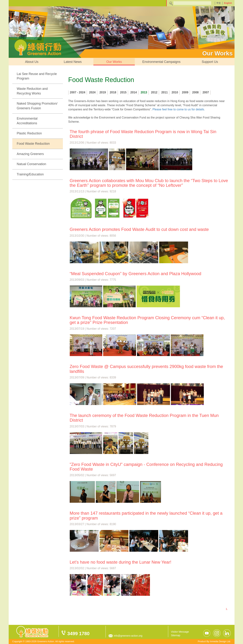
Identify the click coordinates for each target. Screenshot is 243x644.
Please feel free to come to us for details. (179, 109)
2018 (113, 92)
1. (227, 609)
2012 (154, 92)
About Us (32, 62)
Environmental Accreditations (27, 121)
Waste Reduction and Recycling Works (32, 91)
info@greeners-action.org (128, 636)
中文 (219, 3)
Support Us (210, 62)
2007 (206, 92)
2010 (175, 92)
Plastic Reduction (29, 133)
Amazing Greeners (30, 154)
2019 (103, 92)
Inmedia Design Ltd (220, 641)
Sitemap (176, 635)
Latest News (73, 62)
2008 (195, 92)
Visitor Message (180, 632)
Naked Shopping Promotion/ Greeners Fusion (37, 106)
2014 (134, 92)
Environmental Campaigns (161, 62)
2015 (123, 92)
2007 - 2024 (78, 92)
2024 (92, 92)
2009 (185, 92)
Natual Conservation (32, 164)
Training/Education (30, 174)
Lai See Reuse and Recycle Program (37, 76)
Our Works (114, 62)
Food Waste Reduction (33, 144)
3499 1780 (79, 634)
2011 (165, 92)
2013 (144, 92)
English (228, 3)
